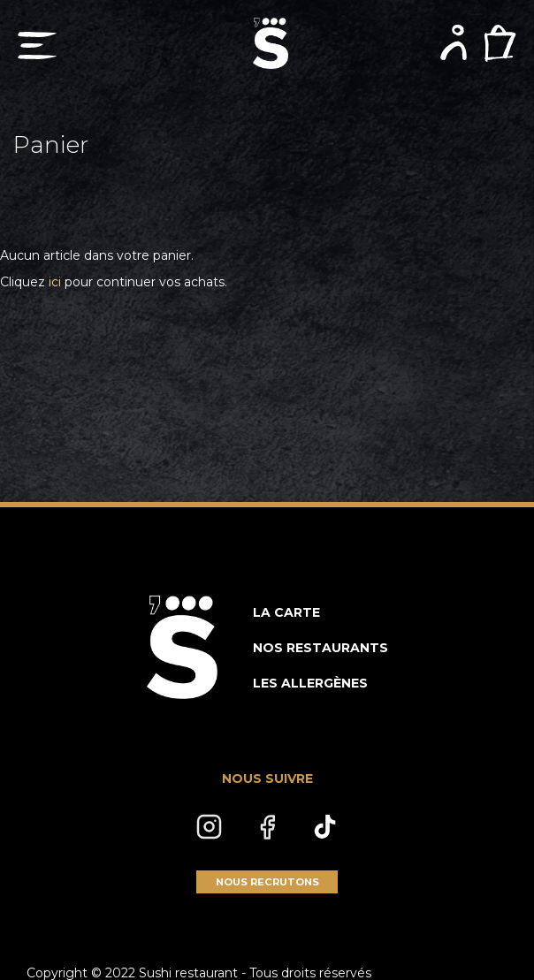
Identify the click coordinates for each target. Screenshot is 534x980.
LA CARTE (286, 612)
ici (55, 282)
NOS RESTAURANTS (320, 648)
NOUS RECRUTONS (267, 882)
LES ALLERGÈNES (310, 683)
